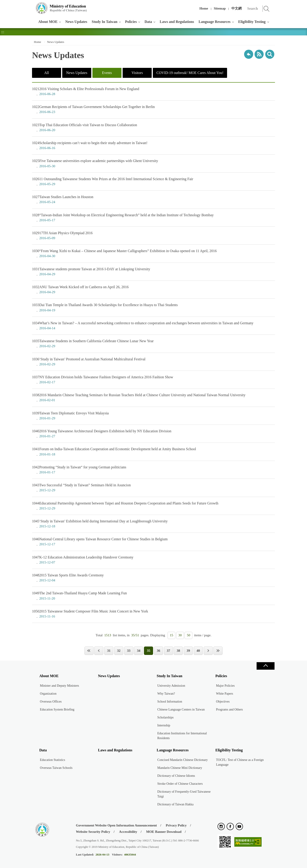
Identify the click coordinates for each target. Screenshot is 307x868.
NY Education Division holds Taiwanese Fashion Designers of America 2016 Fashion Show (153, 380)
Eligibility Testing (252, 22)
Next (208, 651)
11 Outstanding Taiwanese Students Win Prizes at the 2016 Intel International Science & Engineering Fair (153, 182)
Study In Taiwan (105, 22)
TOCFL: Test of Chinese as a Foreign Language (240, 762)
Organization (48, 694)
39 (188, 651)
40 (198, 651)
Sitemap (220, 8)
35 (149, 651)
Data (148, 22)
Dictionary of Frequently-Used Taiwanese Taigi (184, 794)
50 (189, 635)
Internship (164, 725)
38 (178, 651)
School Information (170, 702)
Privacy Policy (176, 825)
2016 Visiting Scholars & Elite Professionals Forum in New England (153, 91)
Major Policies (225, 686)
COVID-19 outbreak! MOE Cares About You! (190, 73)
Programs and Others (229, 709)
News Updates (76, 22)
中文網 (236, 8)
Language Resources (214, 22)
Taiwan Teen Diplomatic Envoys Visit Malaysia (153, 416)
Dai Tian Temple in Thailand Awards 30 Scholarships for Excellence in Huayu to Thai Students (153, 307)
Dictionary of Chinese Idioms (176, 776)
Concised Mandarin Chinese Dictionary (183, 760)
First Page (89, 651)
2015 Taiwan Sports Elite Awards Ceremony (153, 578)
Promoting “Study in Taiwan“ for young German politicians (153, 470)
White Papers (224, 694)
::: (31, 6)
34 (139, 651)
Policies (131, 22)
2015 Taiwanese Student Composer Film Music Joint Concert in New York (153, 614)
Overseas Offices (51, 702)
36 (158, 651)
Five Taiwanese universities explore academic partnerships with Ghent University (153, 163)
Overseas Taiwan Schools (56, 768)
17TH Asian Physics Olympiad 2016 (153, 236)
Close (265, 666)
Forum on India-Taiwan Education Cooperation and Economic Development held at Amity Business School (153, 452)
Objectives (223, 702)
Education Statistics (53, 760)
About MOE (48, 22)
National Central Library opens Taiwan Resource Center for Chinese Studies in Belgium (153, 542)
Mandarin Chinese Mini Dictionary (180, 768)
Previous (99, 651)
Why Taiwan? (166, 694)
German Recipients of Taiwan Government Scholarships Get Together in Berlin (153, 109)
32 (119, 651)
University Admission (171, 686)
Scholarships (166, 717)
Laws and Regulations (177, 22)
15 (172, 635)
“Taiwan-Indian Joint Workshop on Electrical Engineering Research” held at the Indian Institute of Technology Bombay (153, 218)
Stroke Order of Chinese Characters (180, 784)
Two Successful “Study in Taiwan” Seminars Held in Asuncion (153, 488)
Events (107, 73)
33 (129, 651)
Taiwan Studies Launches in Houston (153, 199)
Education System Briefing (57, 709)
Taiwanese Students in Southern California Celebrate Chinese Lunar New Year (153, 344)
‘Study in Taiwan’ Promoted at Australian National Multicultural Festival (153, 362)
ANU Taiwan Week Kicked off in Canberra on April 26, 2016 (153, 290)
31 (109, 651)
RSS (259, 54)
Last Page (218, 651)
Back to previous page (249, 54)
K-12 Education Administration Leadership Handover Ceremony (153, 560)
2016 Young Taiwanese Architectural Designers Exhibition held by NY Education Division (153, 434)
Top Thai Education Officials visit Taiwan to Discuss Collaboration (153, 128)
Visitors (137, 73)
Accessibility (128, 832)
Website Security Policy (93, 832)
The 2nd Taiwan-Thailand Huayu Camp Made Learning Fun (153, 596)
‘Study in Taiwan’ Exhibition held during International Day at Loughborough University (153, 524)
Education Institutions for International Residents (182, 736)
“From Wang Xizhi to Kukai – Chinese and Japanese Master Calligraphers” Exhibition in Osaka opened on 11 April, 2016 (153, 253)
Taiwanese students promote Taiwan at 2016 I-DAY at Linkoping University (153, 272)
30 (180, 635)
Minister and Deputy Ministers (59, 686)
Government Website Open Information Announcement (116, 825)
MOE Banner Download (164, 832)
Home (204, 8)
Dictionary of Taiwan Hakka (175, 804)
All (47, 73)
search (270, 54)
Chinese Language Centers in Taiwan (181, 709)
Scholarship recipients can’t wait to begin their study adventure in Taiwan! (153, 145)
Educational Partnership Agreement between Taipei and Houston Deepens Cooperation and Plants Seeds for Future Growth (153, 506)
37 (168, 651)
